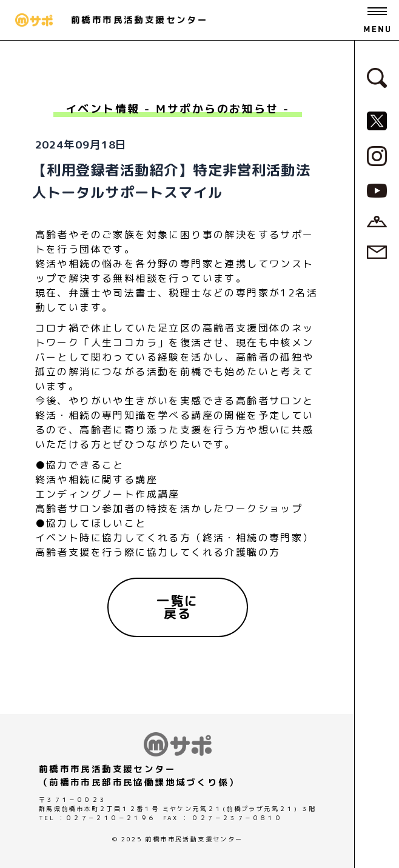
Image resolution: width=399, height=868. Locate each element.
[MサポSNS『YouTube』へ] (377, 190)
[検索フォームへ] (377, 77)
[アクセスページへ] (377, 221)
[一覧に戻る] (178, 608)
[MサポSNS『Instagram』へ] (377, 155)
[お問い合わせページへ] (377, 251)
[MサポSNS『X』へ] (377, 120)
